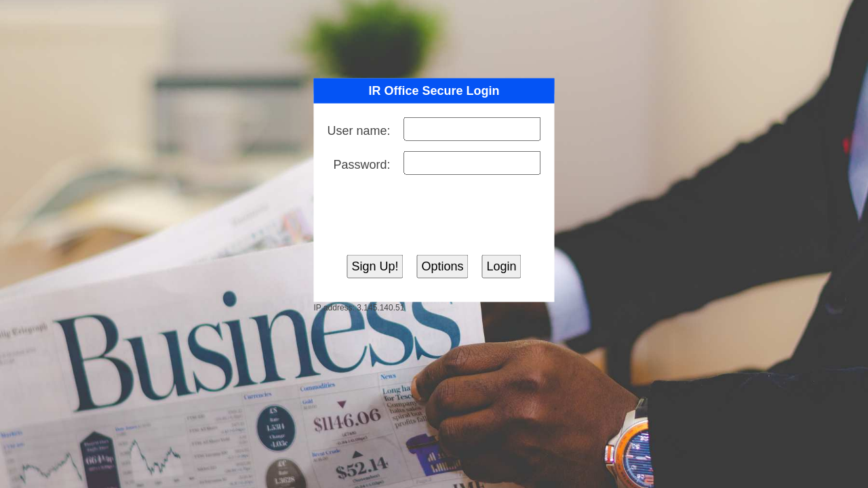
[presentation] (434, 215)
